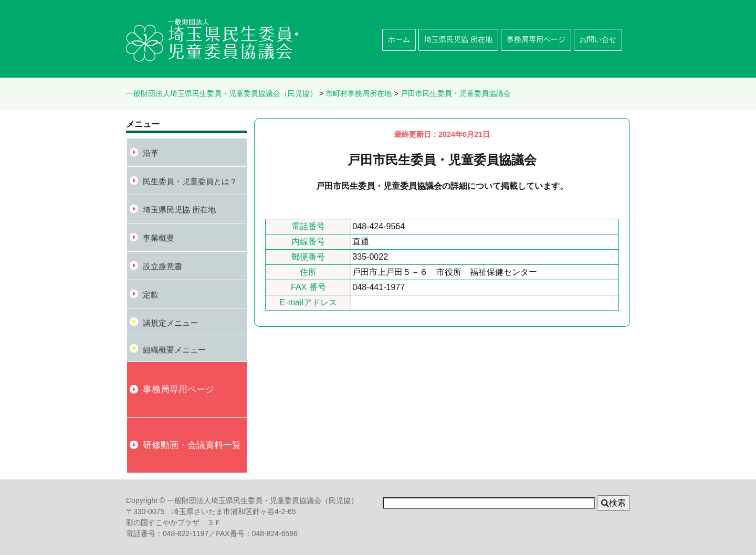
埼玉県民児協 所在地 (458, 39)
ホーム (399, 39)
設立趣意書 (162, 266)
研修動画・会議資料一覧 (192, 445)
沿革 (151, 153)
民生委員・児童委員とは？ (190, 181)
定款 (151, 295)
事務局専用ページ (536, 39)
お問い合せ (598, 39)
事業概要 (159, 238)
